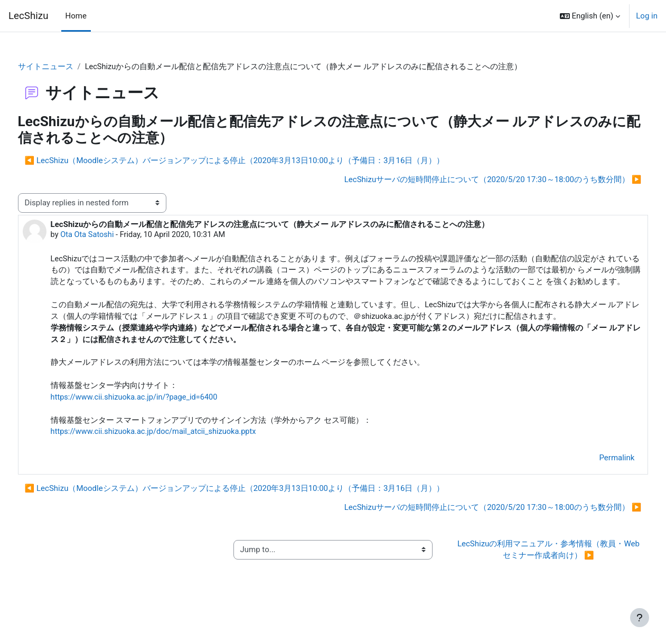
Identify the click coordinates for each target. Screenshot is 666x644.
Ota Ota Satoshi (108, 235)
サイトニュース (65, 67)
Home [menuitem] (76, 16)
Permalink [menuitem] (597, 488)
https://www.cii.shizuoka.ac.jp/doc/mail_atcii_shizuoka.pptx (176, 462)
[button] (590, 16)
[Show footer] (640, 618)
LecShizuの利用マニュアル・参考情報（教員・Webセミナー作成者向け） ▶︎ (535, 580)
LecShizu (29, 16)
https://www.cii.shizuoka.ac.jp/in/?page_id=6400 (156, 426)
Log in (647, 16)
